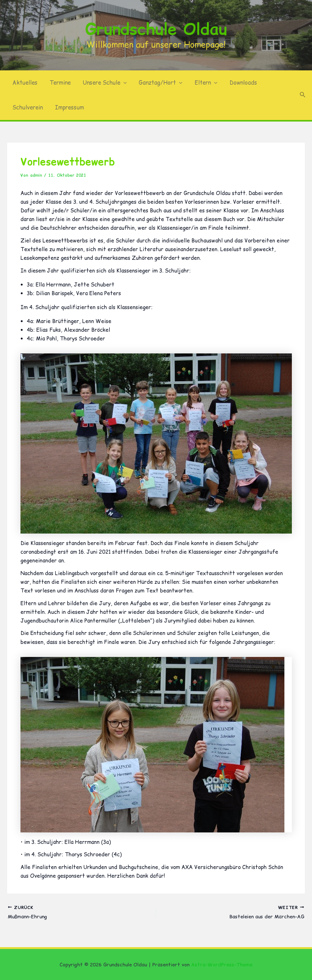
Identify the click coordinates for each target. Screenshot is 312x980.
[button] (121, 83)
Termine (59, 83)
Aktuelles (24, 83)
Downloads (238, 83)
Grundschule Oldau (156, 29)
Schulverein (27, 107)
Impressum (68, 107)
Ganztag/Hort (157, 83)
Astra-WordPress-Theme (222, 964)
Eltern (202, 83)
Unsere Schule (102, 83)
